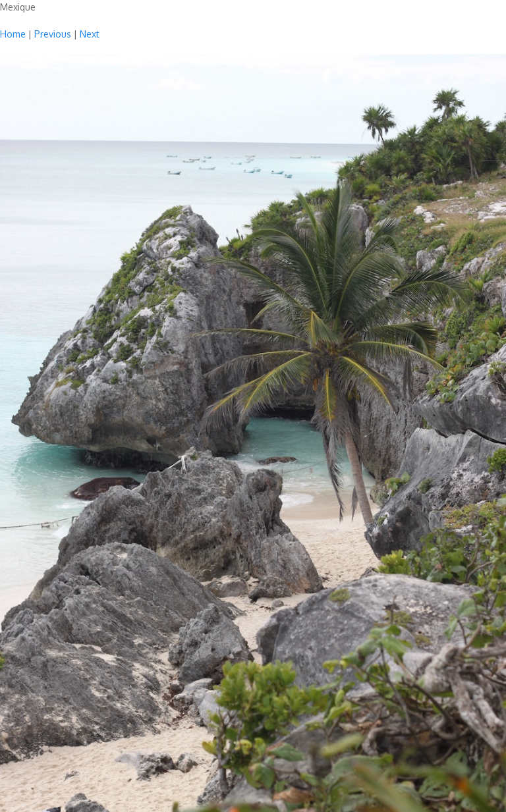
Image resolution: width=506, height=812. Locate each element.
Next (90, 34)
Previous (53, 34)
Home (13, 34)
